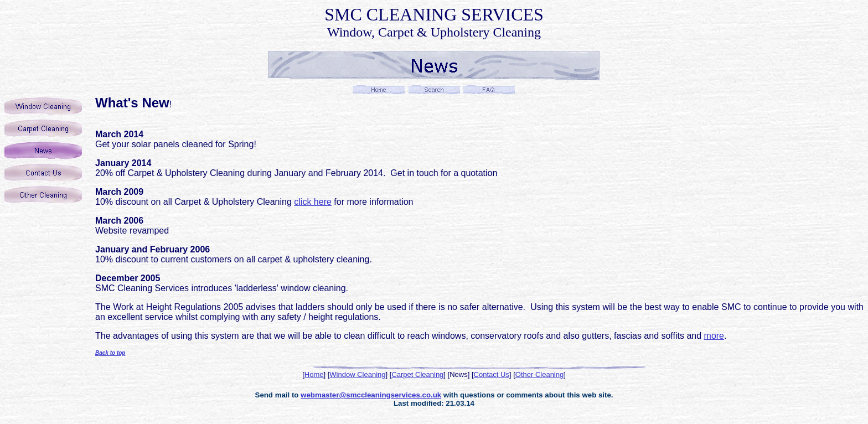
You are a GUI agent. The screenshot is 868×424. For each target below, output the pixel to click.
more (714, 336)
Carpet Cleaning (417, 374)
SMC (343, 14)
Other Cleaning (539, 374)
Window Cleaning (357, 374)
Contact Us (492, 374)
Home (314, 374)
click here (313, 202)
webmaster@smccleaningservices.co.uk (371, 395)
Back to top (110, 353)
